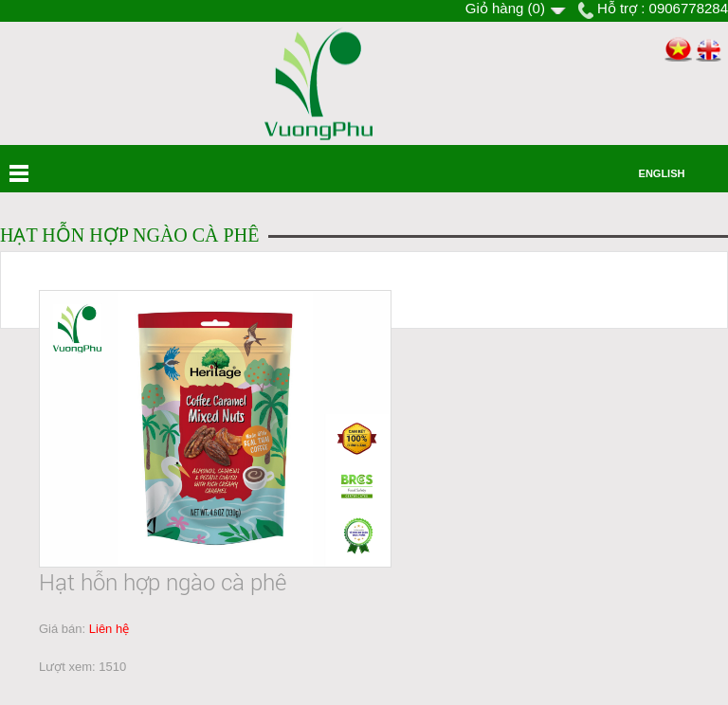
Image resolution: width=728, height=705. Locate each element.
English (662, 173)
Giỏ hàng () (505, 8)
